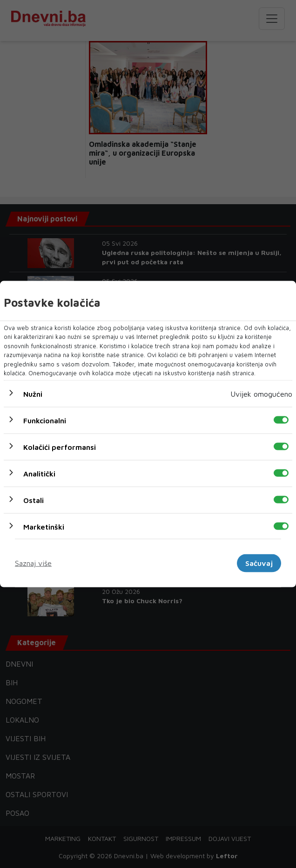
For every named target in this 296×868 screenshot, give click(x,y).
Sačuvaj (259, 563)
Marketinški (44, 526)
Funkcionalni (45, 420)
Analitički (39, 473)
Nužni (33, 393)
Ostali (34, 500)
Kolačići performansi (60, 447)
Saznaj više (33, 563)
